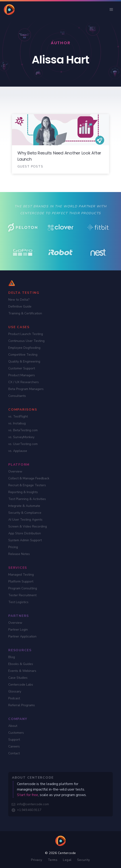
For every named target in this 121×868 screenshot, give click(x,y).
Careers (14, 746)
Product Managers (22, 375)
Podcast (14, 698)
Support (14, 740)
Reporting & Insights (23, 492)
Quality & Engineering (24, 361)
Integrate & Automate (24, 506)
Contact (14, 753)
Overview (15, 471)
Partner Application (22, 636)
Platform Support (21, 581)
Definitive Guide (20, 306)
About (13, 726)
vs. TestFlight (18, 416)
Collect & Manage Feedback (29, 478)
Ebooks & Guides (21, 664)
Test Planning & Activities (27, 499)
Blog (12, 657)
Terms (53, 860)
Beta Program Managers (26, 389)
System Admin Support (25, 540)
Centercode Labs (21, 685)
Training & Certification (25, 313)
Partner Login (18, 630)
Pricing (13, 547)
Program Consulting (23, 588)
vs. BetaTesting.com (23, 430)
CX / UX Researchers (24, 382)
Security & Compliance (25, 513)
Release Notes (19, 554)
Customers (16, 733)
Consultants (17, 396)
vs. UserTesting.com (23, 444)
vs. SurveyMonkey (21, 437)
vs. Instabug (17, 423)
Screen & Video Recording (28, 526)
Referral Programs (22, 705)
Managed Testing (21, 575)
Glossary (15, 691)
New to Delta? (19, 300)
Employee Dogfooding (24, 348)
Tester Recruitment (22, 595)
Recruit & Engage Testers (27, 485)
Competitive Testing (23, 355)
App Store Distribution (25, 533)
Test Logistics (18, 602)
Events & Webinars (22, 671)
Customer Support (22, 368)
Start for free (28, 795)
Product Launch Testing (26, 334)
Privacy (37, 860)
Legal (67, 860)
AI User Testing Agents (25, 520)
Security (84, 860)
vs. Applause (18, 451)
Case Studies (18, 678)
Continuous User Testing (26, 341)
